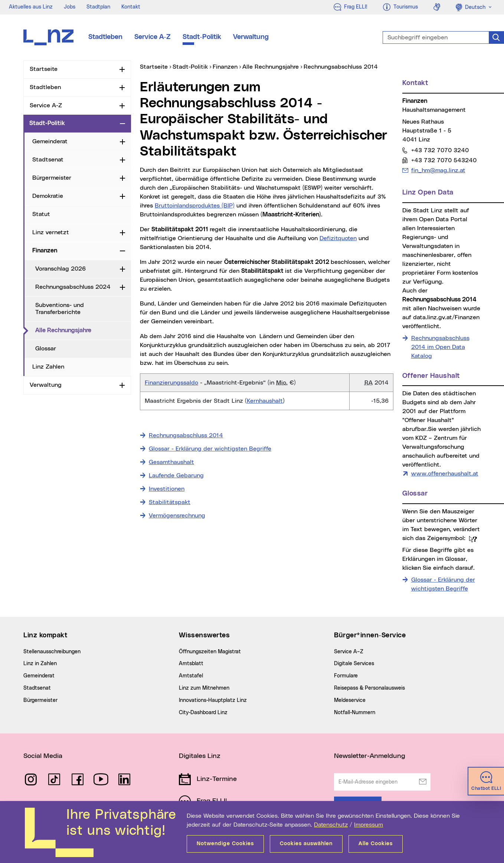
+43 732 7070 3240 (440, 150)
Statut (41, 214)
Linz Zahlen (48, 367)
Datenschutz (331, 825)
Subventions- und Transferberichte (60, 309)
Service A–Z (349, 652)
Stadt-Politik (202, 37)
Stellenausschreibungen (52, 652)
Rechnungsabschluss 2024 (73, 287)
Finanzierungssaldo (171, 383)
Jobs (70, 7)
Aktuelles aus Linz (31, 7)
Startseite (44, 69)
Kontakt (131, 7)
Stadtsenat (48, 160)
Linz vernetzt (51, 232)
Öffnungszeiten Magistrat (210, 652)
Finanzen (45, 251)
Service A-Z (153, 37)
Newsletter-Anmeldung (370, 756)
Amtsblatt (191, 664)
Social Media (43, 756)
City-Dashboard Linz (203, 713)
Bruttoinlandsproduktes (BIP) (195, 206)
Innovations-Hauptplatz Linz (213, 700)
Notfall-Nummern (355, 713)
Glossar (46, 349)
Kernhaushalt (265, 401)
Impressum (369, 825)
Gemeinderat (50, 141)
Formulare (346, 676)
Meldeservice (350, 700)
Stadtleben (105, 37)
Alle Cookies (376, 844)
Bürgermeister (52, 178)
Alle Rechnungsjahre (83, 330)
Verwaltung (251, 37)
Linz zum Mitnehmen (204, 688)
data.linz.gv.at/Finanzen (446, 317)
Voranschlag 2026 (60, 269)
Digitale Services (354, 664)
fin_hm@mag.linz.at (438, 170)
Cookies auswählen (306, 844)
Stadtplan (98, 7)
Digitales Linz (200, 756)
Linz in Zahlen (40, 664)
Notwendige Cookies (225, 844)
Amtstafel (191, 676)
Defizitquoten (338, 238)
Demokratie (48, 196)
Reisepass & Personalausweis (369, 688)
